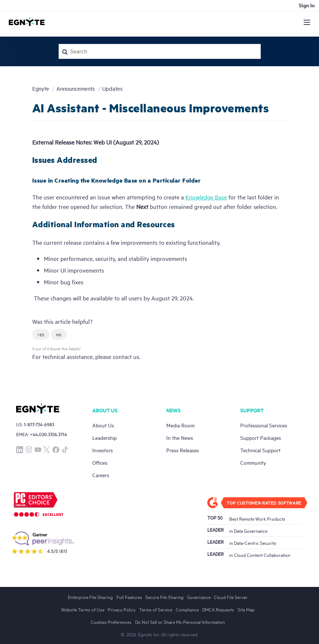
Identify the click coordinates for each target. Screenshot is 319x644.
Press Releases (183, 450)
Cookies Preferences (111, 622)
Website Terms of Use (83, 609)
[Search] (160, 51)
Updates (112, 88)
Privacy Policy (122, 609)
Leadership (105, 437)
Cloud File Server (231, 597)
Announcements (76, 88)
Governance (199, 597)
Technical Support (260, 450)
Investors (103, 450)
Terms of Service (156, 609)
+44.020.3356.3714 (48, 434)
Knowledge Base (206, 197)
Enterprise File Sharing (90, 597)
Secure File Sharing (164, 597)
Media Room (180, 425)
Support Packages (261, 437)
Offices (100, 462)
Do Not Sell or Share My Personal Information (180, 622)
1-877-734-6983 (39, 424)
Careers (101, 475)
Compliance (187, 609)
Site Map (246, 609)
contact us (126, 356)
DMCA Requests (218, 609)
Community (253, 462)
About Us (103, 425)
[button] (41, 334)
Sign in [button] (307, 5)
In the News (180, 437)
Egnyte (41, 88)
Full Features (129, 597)
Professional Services (264, 425)
